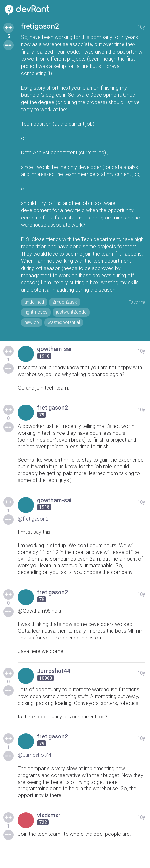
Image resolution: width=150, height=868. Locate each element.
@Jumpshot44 (35, 755)
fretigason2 (40, 27)
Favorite (137, 302)
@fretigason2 (33, 519)
